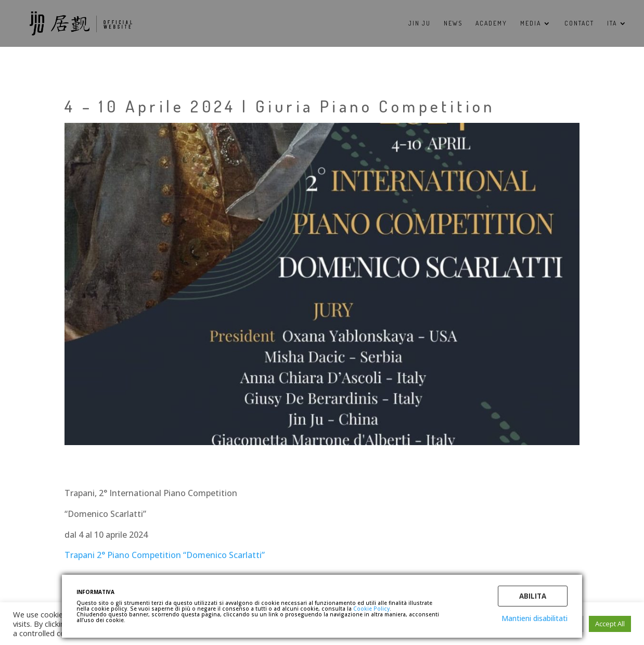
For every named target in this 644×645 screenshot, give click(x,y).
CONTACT (579, 23)
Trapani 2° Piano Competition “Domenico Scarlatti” (165, 555)
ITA (612, 23)
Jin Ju (420, 23)
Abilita (533, 596)
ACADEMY (491, 23)
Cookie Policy (371, 609)
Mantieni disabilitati (534, 618)
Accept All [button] (610, 624)
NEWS (453, 23)
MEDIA (531, 23)
